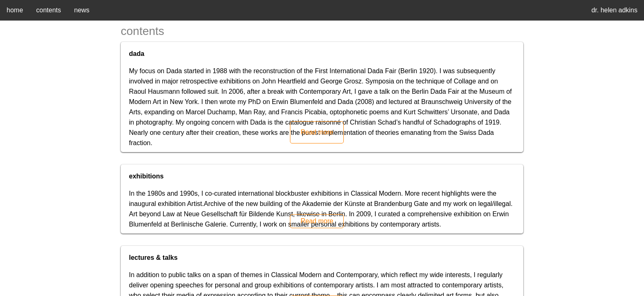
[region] (322, 148)
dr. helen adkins (614, 10)
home (15, 10)
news (82, 10)
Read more (317, 132)
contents (48, 10)
